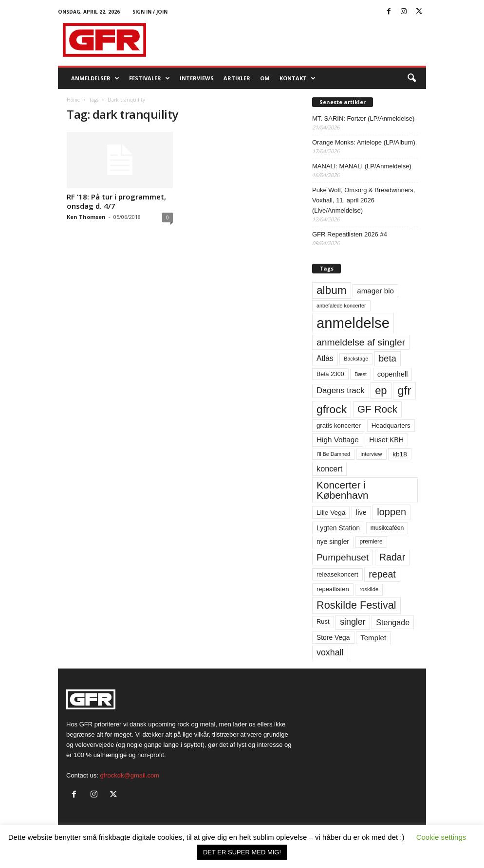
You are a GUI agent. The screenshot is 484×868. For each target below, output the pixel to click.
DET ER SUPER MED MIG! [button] (242, 852)
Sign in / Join (150, 12)
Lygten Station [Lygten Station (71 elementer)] (338, 528)
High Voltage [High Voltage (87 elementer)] (338, 440)
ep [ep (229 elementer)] (381, 390)
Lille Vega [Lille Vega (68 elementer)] (331, 513)
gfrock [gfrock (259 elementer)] (332, 409)
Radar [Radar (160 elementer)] (392, 557)
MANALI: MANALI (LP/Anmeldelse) (362, 166)
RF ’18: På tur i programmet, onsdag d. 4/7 (116, 201)
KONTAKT (298, 78)
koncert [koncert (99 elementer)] (329, 469)
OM (265, 78)
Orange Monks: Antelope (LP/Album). (364, 142)
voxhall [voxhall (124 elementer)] (330, 652)
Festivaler (149, 78)
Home (73, 100)
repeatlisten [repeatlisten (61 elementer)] (333, 589)
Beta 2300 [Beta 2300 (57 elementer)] (330, 374)
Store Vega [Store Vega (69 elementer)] (333, 637)
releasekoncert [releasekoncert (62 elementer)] (337, 574)
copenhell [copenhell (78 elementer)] (393, 374)
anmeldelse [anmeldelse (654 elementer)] (353, 323)
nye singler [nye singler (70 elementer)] (333, 542)
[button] (411, 78)
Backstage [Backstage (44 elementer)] (356, 359)
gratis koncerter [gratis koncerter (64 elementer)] (339, 425)
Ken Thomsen (86, 217)
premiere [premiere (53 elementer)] (371, 542)
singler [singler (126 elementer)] (353, 622)
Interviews (197, 78)
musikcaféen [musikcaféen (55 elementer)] (387, 528)
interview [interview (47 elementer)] (372, 454)
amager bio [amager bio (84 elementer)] (375, 291)
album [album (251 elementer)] (332, 290)
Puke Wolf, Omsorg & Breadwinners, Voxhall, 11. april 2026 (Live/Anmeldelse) (363, 200)
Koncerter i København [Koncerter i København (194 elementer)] (343, 490)
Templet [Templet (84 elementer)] (373, 638)
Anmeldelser (95, 78)
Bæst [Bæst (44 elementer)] (361, 374)
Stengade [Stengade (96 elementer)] (393, 622)
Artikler (237, 78)
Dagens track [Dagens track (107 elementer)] (341, 390)
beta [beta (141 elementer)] (388, 358)
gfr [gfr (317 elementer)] (404, 390)
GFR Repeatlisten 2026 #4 (350, 234)
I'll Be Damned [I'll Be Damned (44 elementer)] (333, 454)
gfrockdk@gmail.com (130, 775)
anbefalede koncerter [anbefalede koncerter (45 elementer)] (341, 306)
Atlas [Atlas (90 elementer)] (325, 358)
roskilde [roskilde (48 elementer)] (369, 589)
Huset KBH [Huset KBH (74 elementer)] (386, 440)
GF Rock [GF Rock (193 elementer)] (377, 409)
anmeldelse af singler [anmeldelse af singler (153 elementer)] (361, 342)
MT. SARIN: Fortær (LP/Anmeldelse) (363, 118)
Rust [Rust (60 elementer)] (323, 622)
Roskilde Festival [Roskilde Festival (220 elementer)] (356, 605)
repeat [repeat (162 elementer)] (382, 574)
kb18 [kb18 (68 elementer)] (400, 454)
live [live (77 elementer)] (361, 512)
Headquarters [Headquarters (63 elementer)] (391, 425)
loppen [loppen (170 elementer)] (391, 512)
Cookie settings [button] (441, 837)
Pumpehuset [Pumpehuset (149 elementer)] (343, 557)
